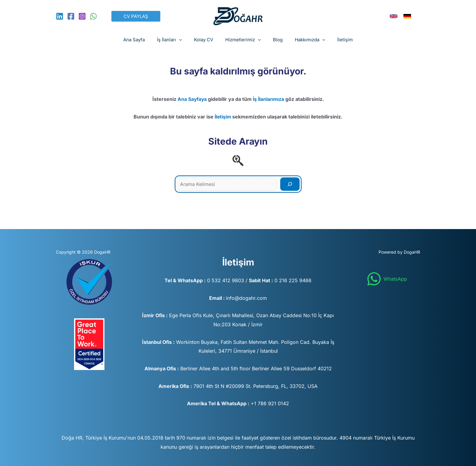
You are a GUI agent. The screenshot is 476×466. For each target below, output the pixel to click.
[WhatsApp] (93, 16)
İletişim (223, 117)
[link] (394, 16)
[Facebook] (71, 16)
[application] (185, 40)
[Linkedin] (60, 16)
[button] (136, 16)
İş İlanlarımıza (269, 99)
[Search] (290, 184)
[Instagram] (82, 16)
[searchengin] (238, 160)
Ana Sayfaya (192, 99)
